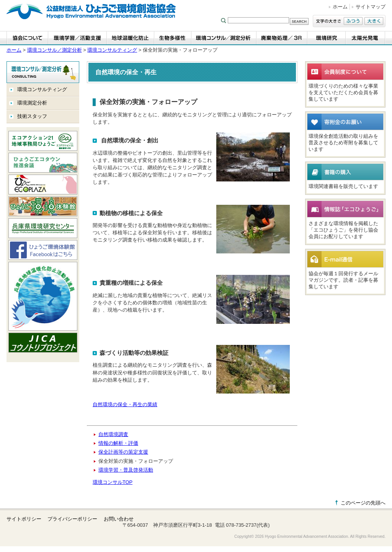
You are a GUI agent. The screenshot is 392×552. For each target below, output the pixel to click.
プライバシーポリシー (72, 519)
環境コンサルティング (112, 50)
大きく (374, 21)
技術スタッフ (32, 116)
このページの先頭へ (363, 503)
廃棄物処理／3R (282, 38)
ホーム (340, 7)
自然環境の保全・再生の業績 (125, 404)
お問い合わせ (119, 519)
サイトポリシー (24, 519)
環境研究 (327, 38)
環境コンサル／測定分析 (224, 38)
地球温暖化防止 (131, 38)
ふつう (353, 21)
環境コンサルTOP (113, 482)
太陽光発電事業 (366, 38)
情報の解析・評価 (118, 443)
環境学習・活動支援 (78, 38)
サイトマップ (371, 7)
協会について (27, 38)
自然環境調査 (113, 434)
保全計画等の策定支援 (123, 452)
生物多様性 (173, 38)
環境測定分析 (32, 103)
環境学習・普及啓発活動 (126, 470)
